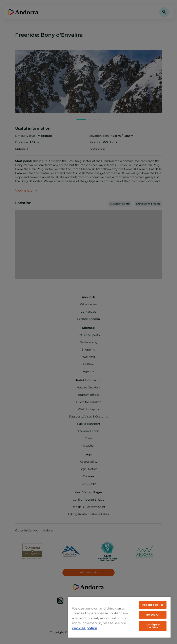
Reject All (153, 615)
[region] (119, 617)
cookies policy (84, 628)
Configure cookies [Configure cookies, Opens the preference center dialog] (153, 626)
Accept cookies (153, 605)
